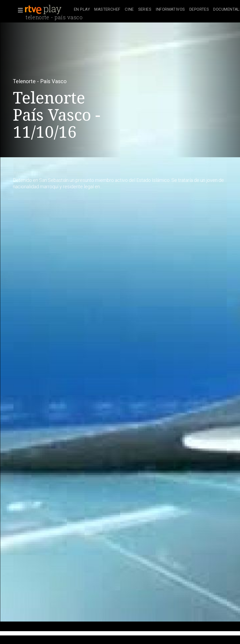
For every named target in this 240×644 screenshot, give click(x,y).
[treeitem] (82, 10)
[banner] (48, 10)
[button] (19, 10)
